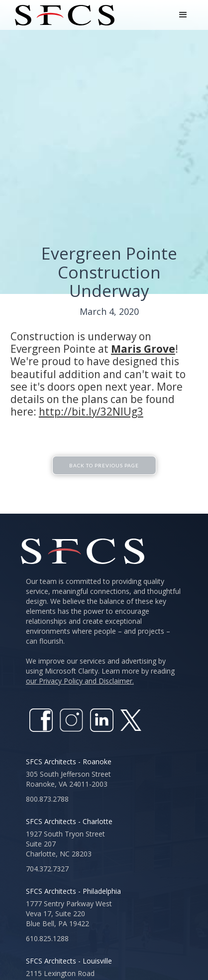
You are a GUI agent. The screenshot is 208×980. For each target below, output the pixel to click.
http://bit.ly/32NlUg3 (91, 412)
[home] (62, 15)
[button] (183, 15)
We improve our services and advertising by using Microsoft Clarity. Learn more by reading (100, 682)
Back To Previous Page (104, 476)
